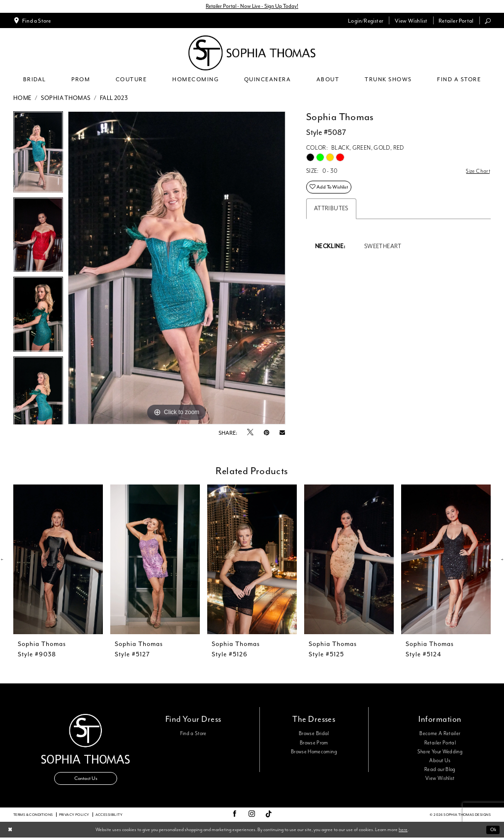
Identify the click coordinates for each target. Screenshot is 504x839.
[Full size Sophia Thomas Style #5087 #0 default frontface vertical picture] (177, 268)
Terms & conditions (33, 816)
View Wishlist (440, 779)
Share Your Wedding (440, 752)
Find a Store (193, 734)
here (403, 831)
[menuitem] (32, 21)
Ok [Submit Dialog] (492, 831)
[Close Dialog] (10, 831)
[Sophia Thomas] (252, 53)
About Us (440, 761)
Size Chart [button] (477, 172)
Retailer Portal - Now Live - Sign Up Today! (252, 6)
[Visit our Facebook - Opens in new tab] (235, 816)
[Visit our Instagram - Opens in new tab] (252, 816)
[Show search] (488, 21)
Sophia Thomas (66, 98)
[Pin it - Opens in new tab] (267, 433)
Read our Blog (440, 770)
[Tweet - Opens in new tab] (250, 433)
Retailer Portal (440, 743)
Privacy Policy (74, 816)
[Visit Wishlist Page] (411, 21)
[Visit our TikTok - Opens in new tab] (269, 816)
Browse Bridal (314, 734)
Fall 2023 (114, 98)
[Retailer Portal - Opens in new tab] (456, 21)
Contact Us (86, 779)
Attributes (331, 210)
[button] (366, 21)
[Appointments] (32, 21)
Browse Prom (314, 743)
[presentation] (58, 560)
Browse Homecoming (314, 752)
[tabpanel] (38, 155)
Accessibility (109, 816)
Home (23, 98)
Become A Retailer (440, 734)
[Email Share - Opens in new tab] (282, 433)
